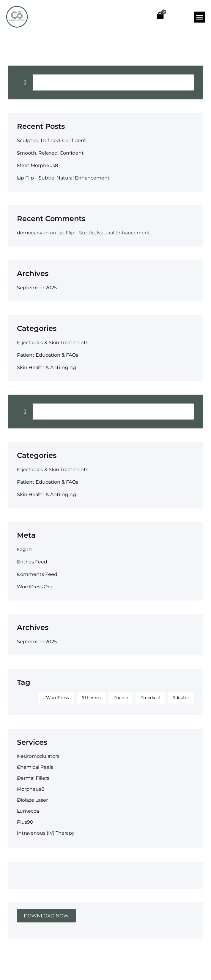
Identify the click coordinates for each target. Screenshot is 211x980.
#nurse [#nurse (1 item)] (121, 698)
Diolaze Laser (32, 800)
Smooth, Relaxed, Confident (50, 153)
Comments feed (37, 574)
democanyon (33, 233)
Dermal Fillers (33, 778)
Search (25, 82)
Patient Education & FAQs (48, 355)
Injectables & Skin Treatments (53, 343)
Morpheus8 (31, 789)
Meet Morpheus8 (37, 165)
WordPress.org (35, 587)
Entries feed (32, 562)
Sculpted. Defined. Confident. (52, 140)
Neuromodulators (38, 756)
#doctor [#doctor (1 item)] (181, 698)
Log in (24, 549)
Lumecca (28, 811)
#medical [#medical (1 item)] (150, 698)
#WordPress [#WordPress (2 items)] (56, 698)
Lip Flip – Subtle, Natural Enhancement (63, 178)
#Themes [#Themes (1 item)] (91, 698)
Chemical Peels (35, 767)
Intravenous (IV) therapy (46, 833)
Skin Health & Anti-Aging (47, 367)
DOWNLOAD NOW (46, 916)
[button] (200, 17)
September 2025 (37, 288)
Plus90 (25, 822)
